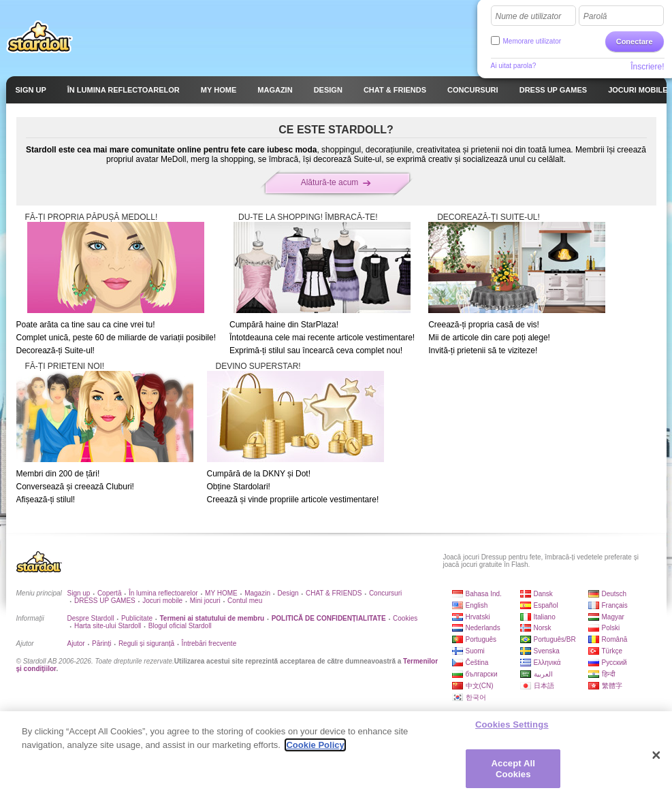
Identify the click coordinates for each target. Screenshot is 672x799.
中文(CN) (480, 686)
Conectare (635, 42)
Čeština (477, 663)
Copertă (110, 593)
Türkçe (612, 651)
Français (615, 605)
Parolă (595, 16)
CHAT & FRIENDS (334, 593)
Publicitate (137, 618)
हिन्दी (609, 674)
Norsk (543, 628)
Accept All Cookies (513, 774)
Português (481, 639)
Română (615, 639)
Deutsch (614, 594)
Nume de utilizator (529, 16)
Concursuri (385, 593)
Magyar (613, 617)
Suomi (475, 651)
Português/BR (555, 639)
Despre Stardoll (91, 618)
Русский (614, 663)
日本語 (544, 686)
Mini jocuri (205, 601)
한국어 (476, 697)
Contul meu (245, 601)
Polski (611, 628)
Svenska (547, 651)
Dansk (543, 594)
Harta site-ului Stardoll (108, 626)
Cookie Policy (315, 750)
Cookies (405, 618)
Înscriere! (647, 67)
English (477, 605)
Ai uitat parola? (514, 66)
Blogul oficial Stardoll (180, 626)
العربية (543, 674)
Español (546, 605)
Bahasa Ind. (484, 594)
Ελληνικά (547, 663)
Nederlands (483, 628)
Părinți (101, 643)
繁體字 (612, 686)
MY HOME (221, 593)
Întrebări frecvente (209, 643)
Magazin (257, 593)
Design (288, 593)
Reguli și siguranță (146, 643)
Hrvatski (478, 617)
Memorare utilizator (532, 41)
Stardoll (39, 37)
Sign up (79, 593)
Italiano (545, 617)
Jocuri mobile (162, 601)
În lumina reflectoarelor (163, 593)
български (482, 674)
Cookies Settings (512, 730)
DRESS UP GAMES (105, 601)
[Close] (656, 761)
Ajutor (76, 643)
